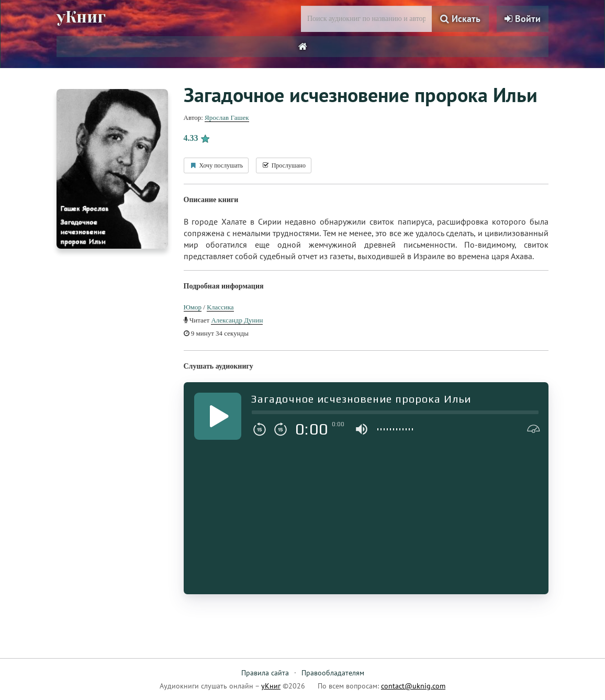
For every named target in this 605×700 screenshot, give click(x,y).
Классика (220, 307)
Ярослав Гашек (227, 118)
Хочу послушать (216, 165)
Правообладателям (333, 673)
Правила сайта (265, 673)
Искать (460, 19)
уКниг (81, 17)
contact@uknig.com (413, 686)
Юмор (193, 307)
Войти (523, 19)
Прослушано (284, 165)
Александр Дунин (237, 320)
